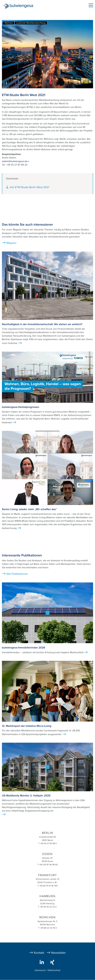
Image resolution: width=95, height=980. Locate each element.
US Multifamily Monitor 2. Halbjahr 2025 (26, 796)
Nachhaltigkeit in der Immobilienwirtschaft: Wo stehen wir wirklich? (42, 324)
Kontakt (39, 953)
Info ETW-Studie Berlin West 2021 (29, 187)
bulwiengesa (22, 7)
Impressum (40, 970)
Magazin (11, 243)
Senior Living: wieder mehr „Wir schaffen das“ (29, 509)
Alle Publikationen (17, 574)
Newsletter (59, 953)
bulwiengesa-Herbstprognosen (21, 407)
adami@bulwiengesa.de (16, 161)
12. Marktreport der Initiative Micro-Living (27, 726)
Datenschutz (54, 970)
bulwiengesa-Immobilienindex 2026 (24, 648)
